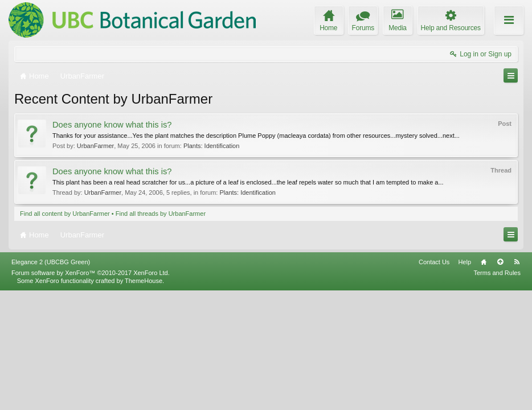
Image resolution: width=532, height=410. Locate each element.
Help (465, 381)
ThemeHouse (144, 400)
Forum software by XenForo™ (91, 392)
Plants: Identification (211, 146)
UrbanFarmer (95, 146)
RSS (517, 381)
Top (500, 381)
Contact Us (434, 381)
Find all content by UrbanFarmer (65, 214)
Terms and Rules (497, 392)
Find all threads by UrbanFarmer (161, 214)
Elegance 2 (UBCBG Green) (51, 381)
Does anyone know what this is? (112, 125)
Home (484, 381)
